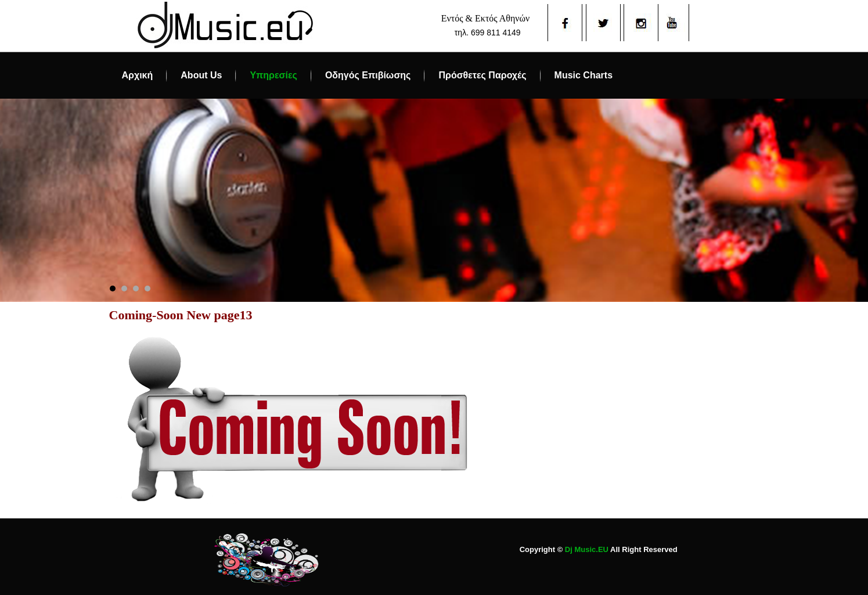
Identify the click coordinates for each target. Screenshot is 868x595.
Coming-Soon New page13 (181, 315)
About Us (201, 75)
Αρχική (138, 75)
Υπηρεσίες (273, 75)
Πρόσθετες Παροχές (482, 75)
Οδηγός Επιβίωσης (368, 75)
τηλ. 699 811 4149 (488, 33)
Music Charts (584, 75)
